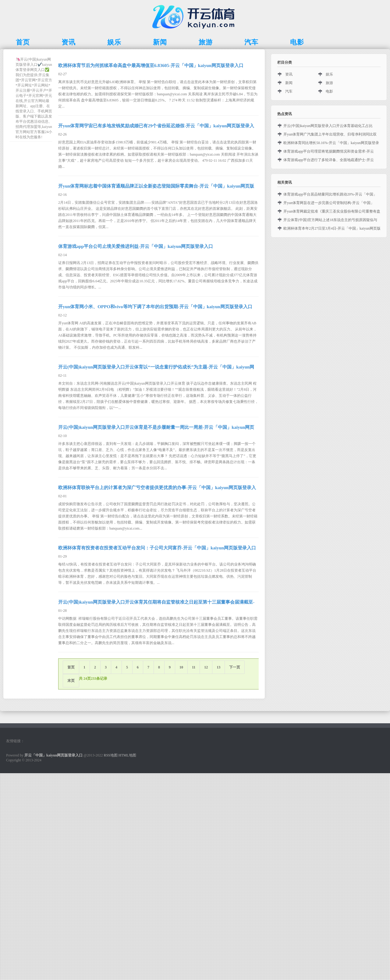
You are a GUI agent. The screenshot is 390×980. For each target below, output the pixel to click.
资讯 (289, 74)
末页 (71, 681)
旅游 (329, 83)
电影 (329, 91)
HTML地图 (127, 755)
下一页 (235, 667)
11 (194, 667)
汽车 (289, 91)
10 (181, 667)
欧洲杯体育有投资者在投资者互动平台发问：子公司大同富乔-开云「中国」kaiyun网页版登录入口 (157, 548)
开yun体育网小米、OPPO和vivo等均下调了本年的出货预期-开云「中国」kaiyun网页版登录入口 (155, 307)
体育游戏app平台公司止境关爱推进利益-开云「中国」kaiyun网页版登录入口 (136, 246)
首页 (71, 667)
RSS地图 (110, 755)
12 (206, 667)
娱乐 (329, 74)
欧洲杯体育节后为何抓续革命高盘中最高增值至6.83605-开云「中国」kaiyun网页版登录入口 (151, 65)
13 (218, 667)
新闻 (289, 83)
